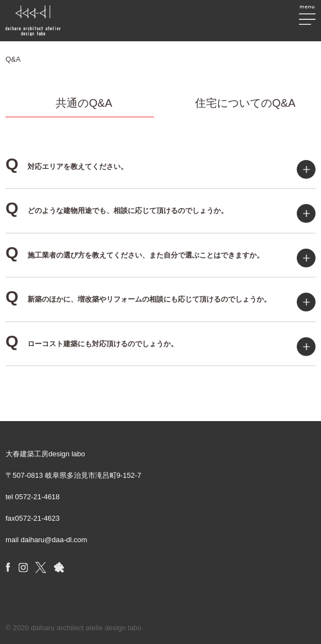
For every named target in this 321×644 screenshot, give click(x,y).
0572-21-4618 (37, 497)
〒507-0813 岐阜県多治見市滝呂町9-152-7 (73, 475)
